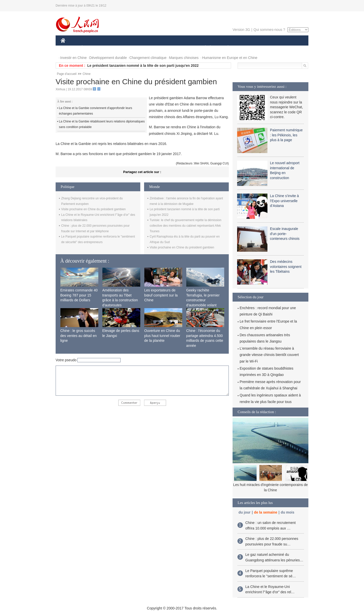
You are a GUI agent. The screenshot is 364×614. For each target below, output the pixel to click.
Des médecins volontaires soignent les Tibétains (286, 267)
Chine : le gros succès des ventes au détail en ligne (79, 336)
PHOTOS (290, 48)
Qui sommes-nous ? (269, 30)
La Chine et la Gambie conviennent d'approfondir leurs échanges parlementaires (96, 111)
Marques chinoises (184, 58)
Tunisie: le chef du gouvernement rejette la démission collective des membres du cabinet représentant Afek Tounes (186, 226)
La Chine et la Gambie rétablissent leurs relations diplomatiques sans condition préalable (102, 124)
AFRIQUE (136, 48)
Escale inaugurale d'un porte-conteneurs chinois (285, 234)
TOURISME (267, 48)
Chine (87, 74)
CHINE (69, 48)
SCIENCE (158, 48)
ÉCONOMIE (91, 48)
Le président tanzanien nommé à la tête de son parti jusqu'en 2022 (143, 66)
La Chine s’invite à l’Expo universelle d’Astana (284, 201)
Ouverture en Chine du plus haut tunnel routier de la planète (162, 336)
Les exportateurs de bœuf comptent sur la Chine (161, 295)
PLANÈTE (225, 48)
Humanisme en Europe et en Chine (230, 58)
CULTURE (180, 48)
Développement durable (108, 58)
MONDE (114, 48)
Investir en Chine (73, 58)
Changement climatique (148, 58)
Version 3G (241, 30)
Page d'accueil (67, 74)
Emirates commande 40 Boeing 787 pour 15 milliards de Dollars (79, 295)
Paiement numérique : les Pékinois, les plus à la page (286, 135)
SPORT (246, 48)
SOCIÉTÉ (203, 48)
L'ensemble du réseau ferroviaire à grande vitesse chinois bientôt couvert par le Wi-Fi (269, 355)
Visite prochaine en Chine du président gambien (93, 209)
